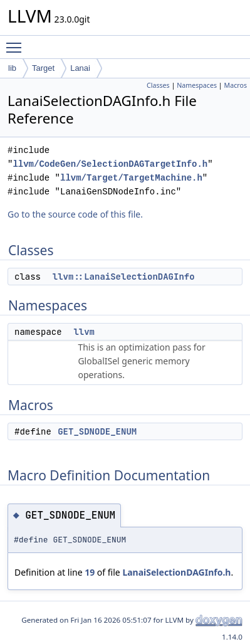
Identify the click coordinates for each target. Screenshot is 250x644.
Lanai (80, 68)
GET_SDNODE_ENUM (97, 431)
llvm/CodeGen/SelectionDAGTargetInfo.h (110, 164)
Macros (236, 85)
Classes (158, 85)
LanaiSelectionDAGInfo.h (176, 572)
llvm (84, 332)
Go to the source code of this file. (75, 214)
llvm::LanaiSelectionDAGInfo (124, 277)
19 (90, 572)
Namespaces (197, 85)
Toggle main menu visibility (17, 42)
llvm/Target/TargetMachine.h (131, 178)
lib (12, 68)
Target (43, 68)
